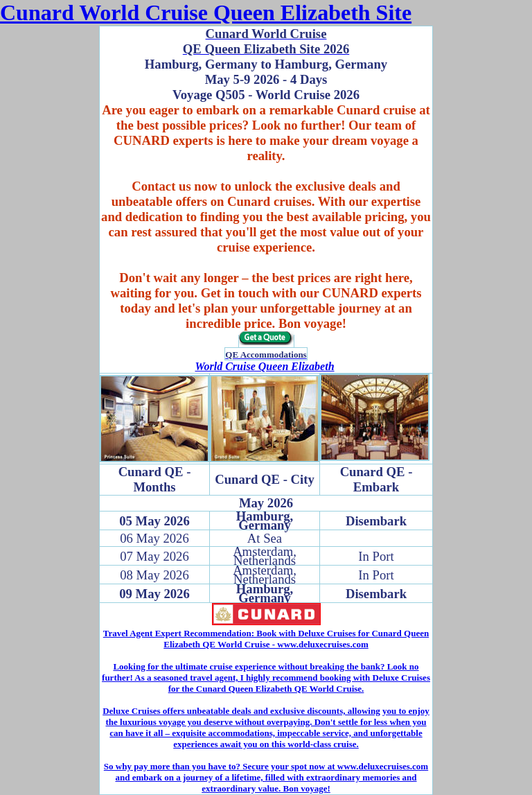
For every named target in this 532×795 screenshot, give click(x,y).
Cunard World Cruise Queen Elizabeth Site (206, 12)
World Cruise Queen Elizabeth (264, 366)
